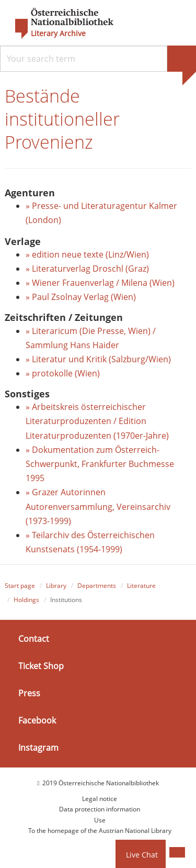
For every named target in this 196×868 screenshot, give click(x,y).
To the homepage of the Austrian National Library (100, 831)
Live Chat (142, 855)
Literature (141, 586)
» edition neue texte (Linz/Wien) (87, 254)
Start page (20, 586)
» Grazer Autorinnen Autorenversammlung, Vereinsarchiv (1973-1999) (98, 506)
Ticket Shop (41, 666)
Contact (34, 639)
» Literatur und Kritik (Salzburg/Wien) (98, 359)
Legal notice (100, 799)
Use (100, 820)
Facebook (37, 720)
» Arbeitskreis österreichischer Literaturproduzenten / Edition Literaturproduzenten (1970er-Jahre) (97, 421)
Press (29, 693)
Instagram (38, 748)
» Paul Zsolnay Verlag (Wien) (82, 297)
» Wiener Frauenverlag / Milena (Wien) (100, 283)
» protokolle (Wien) (63, 373)
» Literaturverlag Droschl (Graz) (87, 269)
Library (56, 586)
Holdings (26, 600)
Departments (97, 586)
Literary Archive (58, 34)
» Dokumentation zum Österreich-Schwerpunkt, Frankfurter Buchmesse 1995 (100, 464)
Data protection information (100, 809)
